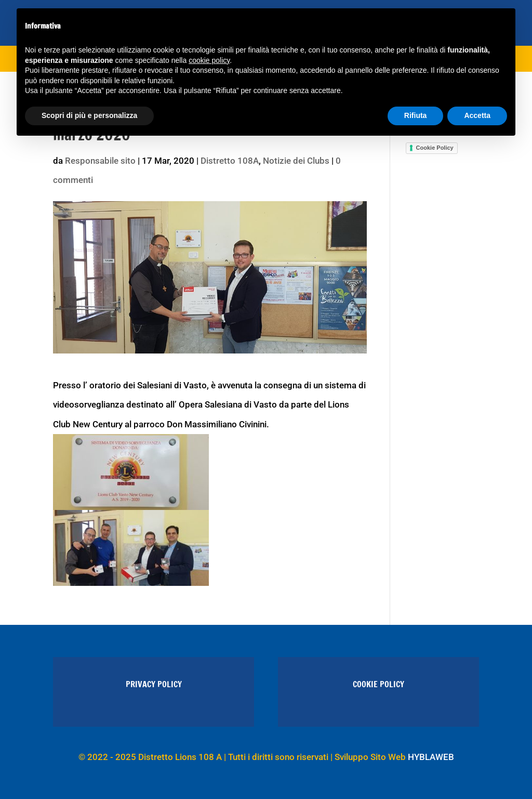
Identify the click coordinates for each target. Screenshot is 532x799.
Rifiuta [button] (416, 115)
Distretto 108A (230, 161)
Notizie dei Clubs (296, 161)
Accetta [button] (477, 115)
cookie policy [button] (209, 60)
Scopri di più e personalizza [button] (89, 115)
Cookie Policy (435, 148)
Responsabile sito (100, 161)
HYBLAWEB (431, 757)
